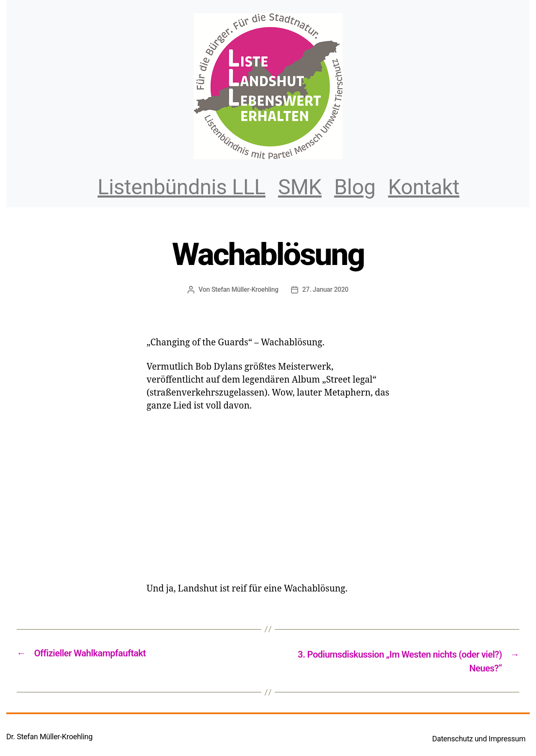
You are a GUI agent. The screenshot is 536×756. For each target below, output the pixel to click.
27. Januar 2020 (326, 289)
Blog (355, 187)
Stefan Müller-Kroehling (244, 289)
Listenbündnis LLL (182, 187)
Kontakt (424, 187)
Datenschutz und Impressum (479, 740)
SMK (300, 187)
